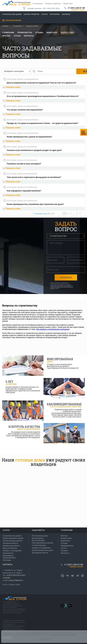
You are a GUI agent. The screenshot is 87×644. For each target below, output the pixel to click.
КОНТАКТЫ (8, 565)
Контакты (66, 14)
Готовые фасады (39, 545)
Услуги (44, 14)
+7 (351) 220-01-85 (76, 8)
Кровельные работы (11, 546)
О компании (38, 4)
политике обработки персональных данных (62, 288)
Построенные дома (40, 536)
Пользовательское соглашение (10, 603)
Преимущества (25, 33)
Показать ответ (12, 87)
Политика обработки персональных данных (12, 606)
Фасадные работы (10, 543)
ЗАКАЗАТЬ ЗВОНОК (78, 10)
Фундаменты (8, 553)
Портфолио (55, 14)
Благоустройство (10, 548)
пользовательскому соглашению (61, 286)
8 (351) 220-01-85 (13, 575)
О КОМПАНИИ (67, 530)
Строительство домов (12, 14)
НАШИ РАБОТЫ (38, 530)
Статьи (17, 36)
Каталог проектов (31, 14)
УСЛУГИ (6, 530)
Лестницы (7, 560)
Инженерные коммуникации (9, 557)
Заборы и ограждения (12, 551)
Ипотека (6, 36)
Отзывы (39, 33)
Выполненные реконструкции (38, 539)
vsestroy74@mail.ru (16, 580)
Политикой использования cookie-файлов (63, 635)
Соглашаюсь (45, 639)
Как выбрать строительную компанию (53, 329)
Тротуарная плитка (40, 553)
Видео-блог (68, 4)
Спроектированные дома (42, 550)
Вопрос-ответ (68, 33)
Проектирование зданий (13, 538)
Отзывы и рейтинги (53, 4)
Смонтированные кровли (42, 543)
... (74, 213)
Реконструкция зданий (12, 541)
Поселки (64, 551)
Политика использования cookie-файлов (14, 608)
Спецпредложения (13, 20)
